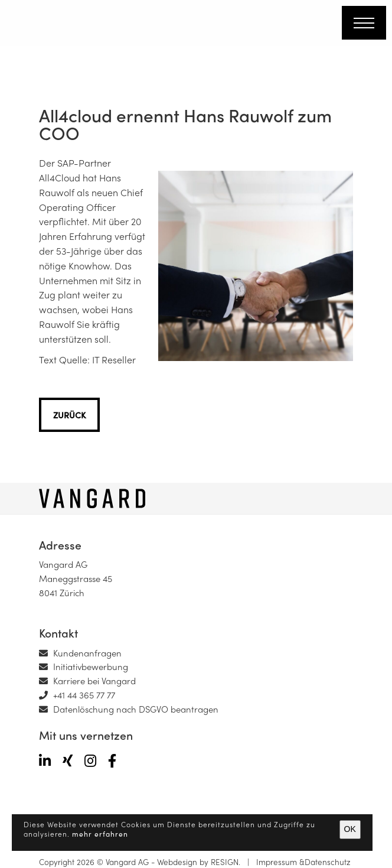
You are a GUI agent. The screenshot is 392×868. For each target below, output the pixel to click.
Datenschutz (328, 862)
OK (350, 829)
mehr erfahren (100, 834)
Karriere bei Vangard (87, 681)
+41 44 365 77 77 (77, 695)
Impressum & (278, 862)
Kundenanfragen (80, 653)
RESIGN (225, 862)
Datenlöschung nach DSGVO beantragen (129, 709)
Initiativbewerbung (84, 667)
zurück (69, 415)
